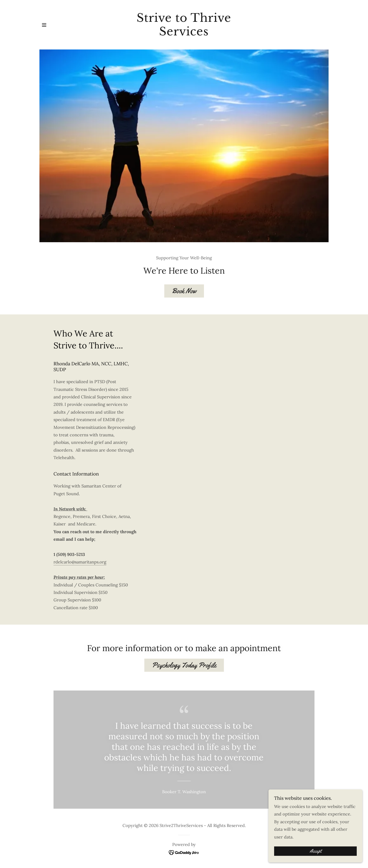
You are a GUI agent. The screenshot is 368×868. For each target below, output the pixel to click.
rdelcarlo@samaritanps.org (80, 562)
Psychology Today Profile (184, 665)
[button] (44, 25)
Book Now (184, 291)
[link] (184, 34)
